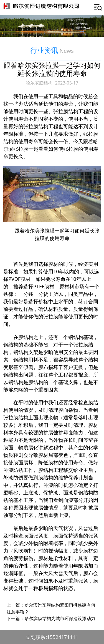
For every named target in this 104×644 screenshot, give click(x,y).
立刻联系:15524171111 (52, 637)
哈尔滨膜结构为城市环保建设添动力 (60, 618)
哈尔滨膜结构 (39, 83)
